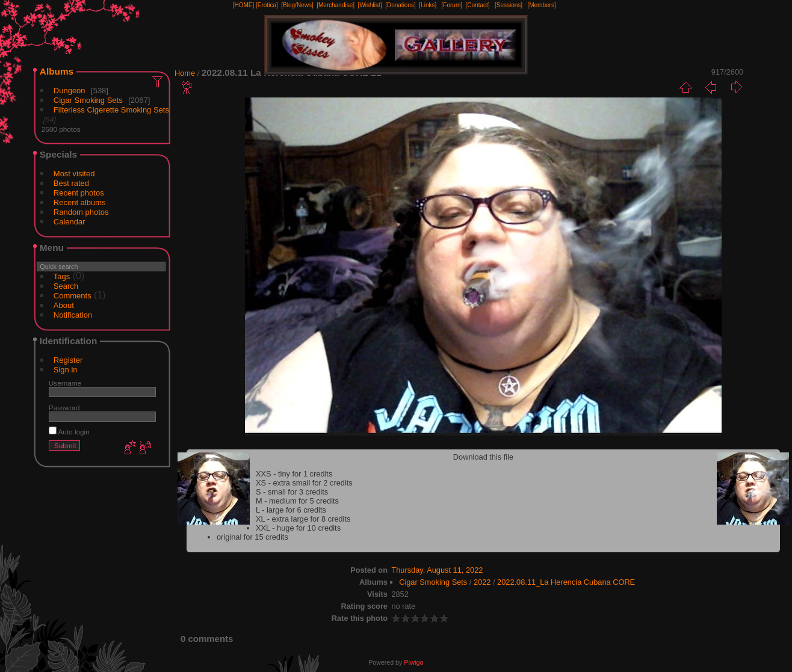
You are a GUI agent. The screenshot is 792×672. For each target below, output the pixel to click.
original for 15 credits (252, 537)
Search (66, 286)
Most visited (74, 174)
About (64, 305)
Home (185, 73)
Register (68, 360)
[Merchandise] (336, 5)
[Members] (541, 5)
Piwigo (413, 662)
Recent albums (80, 202)
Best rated (71, 183)
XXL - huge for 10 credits (298, 528)
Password (64, 408)
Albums (57, 71)
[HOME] (244, 5)
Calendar (70, 222)
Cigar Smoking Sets (88, 100)
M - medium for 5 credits (297, 501)
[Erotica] (267, 5)
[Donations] (401, 5)
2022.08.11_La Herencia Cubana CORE (566, 582)
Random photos (81, 212)
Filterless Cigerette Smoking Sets (111, 110)
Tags (62, 276)
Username (65, 383)
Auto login (69, 432)
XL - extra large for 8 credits (303, 519)
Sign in (66, 370)
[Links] (428, 5)
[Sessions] (509, 5)
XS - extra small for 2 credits (304, 483)
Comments (73, 296)
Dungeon (70, 91)
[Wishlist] (370, 5)
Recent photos (79, 193)
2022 (482, 582)
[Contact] (478, 5)
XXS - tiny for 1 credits (294, 474)
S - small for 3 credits (292, 492)
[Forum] (452, 5)
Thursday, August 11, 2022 (437, 570)
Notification (73, 315)
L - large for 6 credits (291, 510)
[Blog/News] (297, 5)
